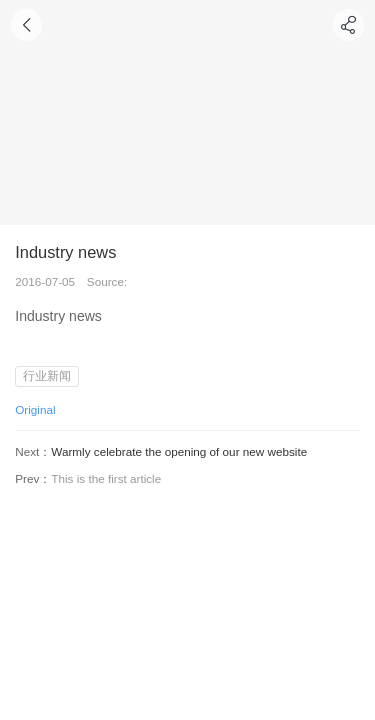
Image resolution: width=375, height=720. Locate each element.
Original (35, 409)
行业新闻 (47, 375)
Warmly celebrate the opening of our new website (179, 451)
